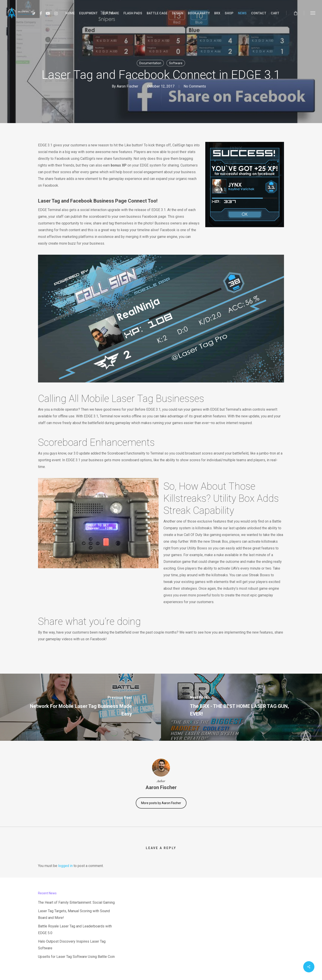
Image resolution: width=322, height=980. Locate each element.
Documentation (150, 63)
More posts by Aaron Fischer (161, 803)
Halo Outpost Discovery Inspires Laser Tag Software (72, 945)
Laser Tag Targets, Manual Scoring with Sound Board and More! (74, 914)
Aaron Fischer (127, 86)
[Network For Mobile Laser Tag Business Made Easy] (80, 707)
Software (176, 63)
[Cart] (295, 13)
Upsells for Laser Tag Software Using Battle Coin (76, 957)
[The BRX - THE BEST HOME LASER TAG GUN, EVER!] (241, 707)
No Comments (195, 86)
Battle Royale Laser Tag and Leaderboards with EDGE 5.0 (75, 930)
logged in (65, 866)
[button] (313, 13)
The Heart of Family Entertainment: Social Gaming (76, 902)
